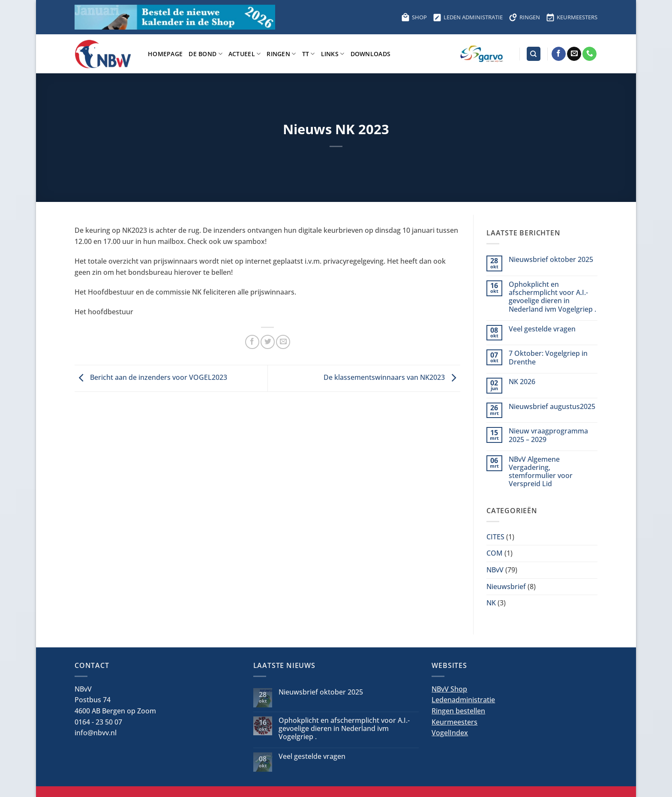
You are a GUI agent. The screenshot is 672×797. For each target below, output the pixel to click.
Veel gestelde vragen (542, 329)
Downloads (371, 54)
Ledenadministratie (463, 700)
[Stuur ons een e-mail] (574, 54)
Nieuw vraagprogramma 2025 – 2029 (548, 435)
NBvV (495, 570)
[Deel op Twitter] (268, 342)
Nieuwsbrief (506, 586)
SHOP (414, 17)
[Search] (534, 54)
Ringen (281, 54)
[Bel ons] (589, 54)
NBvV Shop (449, 689)
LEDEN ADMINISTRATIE (468, 17)
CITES (495, 537)
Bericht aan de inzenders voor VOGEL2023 (151, 378)
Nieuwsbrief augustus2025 (552, 407)
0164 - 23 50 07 (98, 722)
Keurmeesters (454, 722)
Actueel (245, 54)
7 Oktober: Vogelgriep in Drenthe (548, 358)
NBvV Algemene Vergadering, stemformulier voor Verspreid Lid (541, 472)
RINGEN (524, 17)
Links (333, 54)
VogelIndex (450, 733)
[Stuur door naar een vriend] (283, 342)
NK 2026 (522, 382)
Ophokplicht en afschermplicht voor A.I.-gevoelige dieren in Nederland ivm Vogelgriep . (552, 297)
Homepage (165, 54)
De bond (205, 54)
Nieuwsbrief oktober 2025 (551, 260)
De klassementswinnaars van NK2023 (392, 378)
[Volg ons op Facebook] (559, 54)
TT (309, 54)
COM (495, 553)
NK (491, 603)
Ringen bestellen (458, 711)
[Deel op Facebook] (252, 342)
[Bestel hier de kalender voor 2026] (175, 17)
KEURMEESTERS (572, 17)
